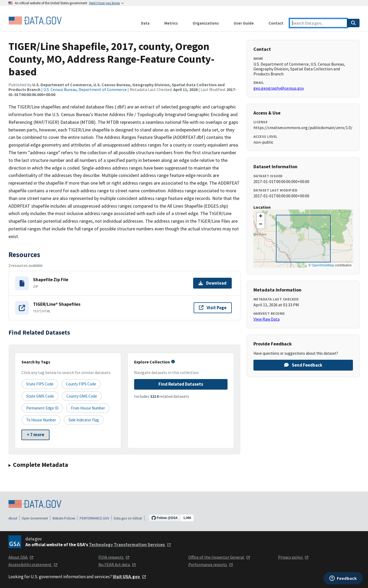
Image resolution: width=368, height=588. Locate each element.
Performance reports (211, 564)
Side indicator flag (84, 420)
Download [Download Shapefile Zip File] (212, 283)
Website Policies (64, 518)
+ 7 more (35, 435)
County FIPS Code (81, 384)
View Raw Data (267, 319)
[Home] (35, 21)
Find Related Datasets (181, 384)
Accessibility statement (33, 564)
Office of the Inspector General (219, 557)
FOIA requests (114, 557)
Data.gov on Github (128, 518)
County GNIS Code (82, 396)
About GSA (21, 557)
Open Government (35, 518)
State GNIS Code (40, 396)
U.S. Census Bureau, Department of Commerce (85, 89)
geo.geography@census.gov (279, 88)
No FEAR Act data (117, 564)
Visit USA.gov (130, 577)
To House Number (41, 420)
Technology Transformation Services (130, 545)
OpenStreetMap (323, 265)
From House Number (88, 408)
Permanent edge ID (42, 408)
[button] (261, 217)
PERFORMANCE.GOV (94, 518)
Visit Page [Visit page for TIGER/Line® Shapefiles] (213, 308)
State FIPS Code (40, 384)
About (13, 518)
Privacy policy (293, 557)
